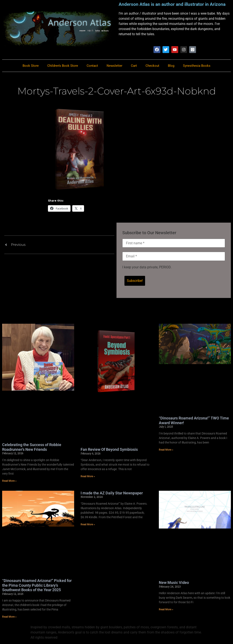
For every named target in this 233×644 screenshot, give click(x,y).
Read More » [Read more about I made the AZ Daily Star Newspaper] (88, 525)
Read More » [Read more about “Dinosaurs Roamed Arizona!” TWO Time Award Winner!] (166, 450)
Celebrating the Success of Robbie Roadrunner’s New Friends (32, 447)
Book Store (31, 66)
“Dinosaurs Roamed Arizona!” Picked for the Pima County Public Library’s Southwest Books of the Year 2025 (37, 586)
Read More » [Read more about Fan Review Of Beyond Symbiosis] (88, 477)
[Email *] (174, 257)
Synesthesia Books (197, 66)
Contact (92, 66)
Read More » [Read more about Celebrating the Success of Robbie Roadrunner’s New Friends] (9, 481)
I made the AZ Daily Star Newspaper (112, 493)
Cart (134, 66)
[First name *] (174, 243)
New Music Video (174, 583)
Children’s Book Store (63, 66)
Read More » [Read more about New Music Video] (166, 610)
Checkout (152, 66)
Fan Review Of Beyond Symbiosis (109, 450)
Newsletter (114, 66)
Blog (171, 66)
